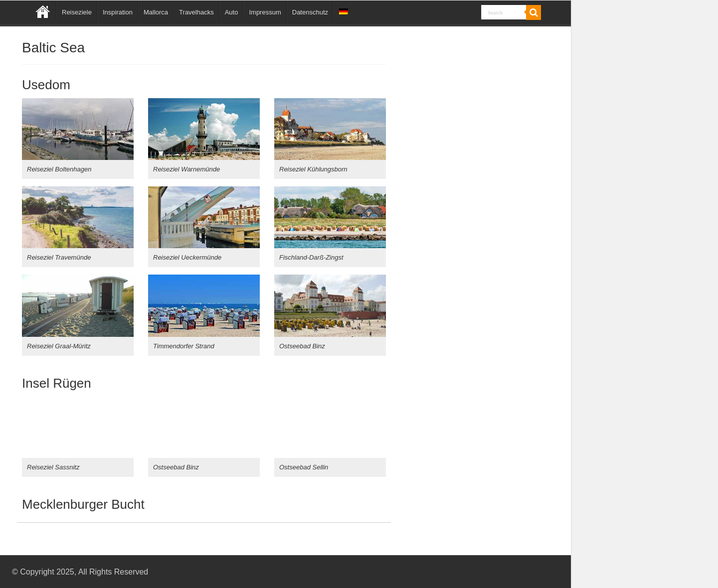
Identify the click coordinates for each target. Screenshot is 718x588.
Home (43, 11)
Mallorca (156, 12)
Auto (232, 12)
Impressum (265, 12)
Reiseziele (77, 12)
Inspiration (118, 12)
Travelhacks (196, 12)
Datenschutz (310, 12)
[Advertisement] (479, 286)
